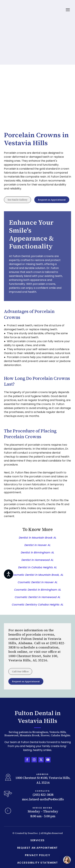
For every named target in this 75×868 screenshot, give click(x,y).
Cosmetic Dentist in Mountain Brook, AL (37, 575)
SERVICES (37, 840)
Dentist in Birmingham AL (37, 553)
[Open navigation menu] (68, 10)
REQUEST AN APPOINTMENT (37, 848)
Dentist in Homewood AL (37, 560)
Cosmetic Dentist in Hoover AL (38, 582)
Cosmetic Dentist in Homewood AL (38, 597)
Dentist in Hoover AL (37, 545)
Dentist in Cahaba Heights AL (37, 567)
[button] (17, 200)
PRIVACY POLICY (37, 855)
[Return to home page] (15, 10)
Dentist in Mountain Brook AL (38, 538)
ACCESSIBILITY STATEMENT (38, 863)
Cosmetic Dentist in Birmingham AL (38, 590)
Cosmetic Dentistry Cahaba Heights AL (38, 605)
